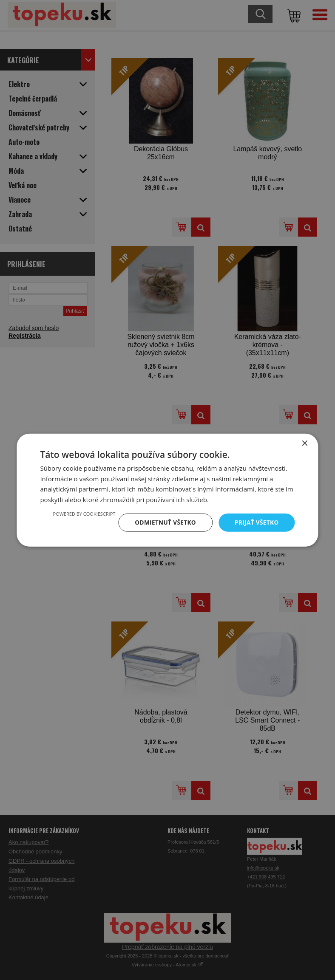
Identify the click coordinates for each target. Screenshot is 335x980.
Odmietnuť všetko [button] (163, 522)
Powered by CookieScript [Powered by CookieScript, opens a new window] (81, 513)
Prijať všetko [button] (256, 522)
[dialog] (167, 490)
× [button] (305, 443)
